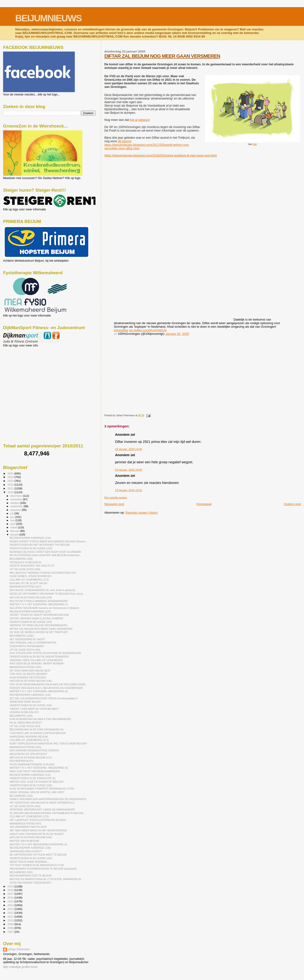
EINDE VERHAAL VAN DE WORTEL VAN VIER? (37, 792)
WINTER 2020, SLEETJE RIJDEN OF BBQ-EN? (37, 782)
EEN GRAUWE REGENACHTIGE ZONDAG (34, 750)
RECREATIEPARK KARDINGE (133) (30, 611)
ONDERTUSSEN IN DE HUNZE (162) (31, 622)
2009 (11, 924)
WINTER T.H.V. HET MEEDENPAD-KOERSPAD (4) (38, 844)
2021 (11, 488)
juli (12, 513)
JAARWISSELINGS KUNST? (26, 851)
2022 (11, 485)
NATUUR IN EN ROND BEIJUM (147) (31, 757)
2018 (11, 890)
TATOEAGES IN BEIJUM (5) (25, 562)
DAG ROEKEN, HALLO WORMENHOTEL (33, 643)
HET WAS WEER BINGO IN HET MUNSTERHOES (38, 830)
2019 (11, 886)
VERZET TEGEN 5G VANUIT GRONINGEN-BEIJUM (39, 615)
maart (14, 527)
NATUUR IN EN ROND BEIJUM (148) (31, 681)
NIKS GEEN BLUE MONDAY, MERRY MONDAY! (37, 663)
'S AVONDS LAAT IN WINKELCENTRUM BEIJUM (37, 733)
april (13, 524)
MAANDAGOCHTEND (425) (25, 747)
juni (13, 517)
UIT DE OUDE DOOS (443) (25, 726)
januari (15, 535)
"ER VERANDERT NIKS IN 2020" (28, 827)
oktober (15, 503)
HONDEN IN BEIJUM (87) (24, 712)
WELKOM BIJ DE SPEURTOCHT (28, 754)
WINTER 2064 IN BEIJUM (24, 841)
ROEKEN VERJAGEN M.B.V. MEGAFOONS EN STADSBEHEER (46, 688)
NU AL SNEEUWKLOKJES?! (26, 723)
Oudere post (292, 504)
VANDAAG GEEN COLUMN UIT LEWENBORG (36, 660)
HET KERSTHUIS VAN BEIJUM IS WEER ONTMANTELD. (42, 803)
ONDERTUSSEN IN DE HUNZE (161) (31, 705)
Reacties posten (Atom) (142, 513)
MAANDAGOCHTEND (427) (25, 587)
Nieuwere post (114, 504)
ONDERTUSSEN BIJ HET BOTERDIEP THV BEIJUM (40, 545)
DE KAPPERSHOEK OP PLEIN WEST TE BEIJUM (38, 855)
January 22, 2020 (177, 334)
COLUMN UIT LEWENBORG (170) (29, 816)
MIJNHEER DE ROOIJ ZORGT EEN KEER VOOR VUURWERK (45, 552)
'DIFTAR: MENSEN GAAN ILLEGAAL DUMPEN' (36, 618)
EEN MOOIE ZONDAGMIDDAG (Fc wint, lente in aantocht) (42, 590)
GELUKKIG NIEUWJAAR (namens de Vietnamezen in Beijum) (44, 608)
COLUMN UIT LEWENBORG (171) (29, 740)
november (17, 499)
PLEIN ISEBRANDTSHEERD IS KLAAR (32, 764)
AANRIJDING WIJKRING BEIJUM (28, 737)
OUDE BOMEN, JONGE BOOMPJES (30, 576)
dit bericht (124, 141)
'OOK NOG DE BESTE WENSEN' (28, 674)
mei (13, 520)
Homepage (204, 504)
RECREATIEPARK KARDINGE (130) (30, 848)
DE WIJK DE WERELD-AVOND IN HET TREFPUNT (39, 632)
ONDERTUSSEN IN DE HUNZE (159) (31, 858)
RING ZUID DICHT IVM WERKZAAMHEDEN (35, 771)
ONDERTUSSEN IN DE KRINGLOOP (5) (33, 778)
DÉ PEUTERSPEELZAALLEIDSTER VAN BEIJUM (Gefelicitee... (46, 555)
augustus (16, 510)
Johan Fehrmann (19, 949)
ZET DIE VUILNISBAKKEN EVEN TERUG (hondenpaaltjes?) (44, 698)
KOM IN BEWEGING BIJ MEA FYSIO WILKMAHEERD (40, 719)
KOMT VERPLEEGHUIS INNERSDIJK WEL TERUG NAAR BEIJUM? (48, 743)
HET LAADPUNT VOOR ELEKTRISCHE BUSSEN (38, 820)
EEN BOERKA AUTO (21, 761)
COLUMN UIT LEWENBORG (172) (29, 580)
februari (15, 531)
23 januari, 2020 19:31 (128, 490)
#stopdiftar (121, 330)
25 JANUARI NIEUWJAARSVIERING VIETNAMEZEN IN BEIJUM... (47, 813)
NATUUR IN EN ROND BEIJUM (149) (31, 597)
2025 (11, 473)
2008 (11, 928)
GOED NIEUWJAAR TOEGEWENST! (31, 883)
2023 (11, 481)
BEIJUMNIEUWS (48, 18)
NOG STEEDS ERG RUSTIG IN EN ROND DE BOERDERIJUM (45, 653)
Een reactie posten (116, 497)
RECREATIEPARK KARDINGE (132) (30, 695)
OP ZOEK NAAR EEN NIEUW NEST (30, 671)
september (17, 506)
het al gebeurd (140, 120)
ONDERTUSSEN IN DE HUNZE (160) (31, 785)
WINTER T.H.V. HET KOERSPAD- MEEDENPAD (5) (39, 768)
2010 (11, 920)
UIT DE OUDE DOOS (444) (25, 650)
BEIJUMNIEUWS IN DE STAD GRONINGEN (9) (36, 729)
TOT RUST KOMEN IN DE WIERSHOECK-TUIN (37, 865)
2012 (11, 913)
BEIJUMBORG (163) (21, 796)
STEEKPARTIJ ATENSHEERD (27, 646)
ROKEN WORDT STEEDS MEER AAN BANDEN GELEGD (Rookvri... (48, 541)
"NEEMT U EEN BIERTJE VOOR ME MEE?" (35, 709)
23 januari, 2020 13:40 (128, 449)
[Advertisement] (24, 373)
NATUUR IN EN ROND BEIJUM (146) (31, 837)
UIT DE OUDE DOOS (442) (25, 806)
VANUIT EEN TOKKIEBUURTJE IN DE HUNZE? (37, 834)
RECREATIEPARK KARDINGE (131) (30, 775)
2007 (11, 932)
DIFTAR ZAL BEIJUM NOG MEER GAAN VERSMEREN (162, 56)
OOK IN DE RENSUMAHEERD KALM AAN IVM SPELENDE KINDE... (49, 684)
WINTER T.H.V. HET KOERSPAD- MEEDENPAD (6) (39, 691)
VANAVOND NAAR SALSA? (25, 702)
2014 (11, 905)
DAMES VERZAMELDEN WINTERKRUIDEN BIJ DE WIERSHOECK (48, 799)
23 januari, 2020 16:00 (128, 470)
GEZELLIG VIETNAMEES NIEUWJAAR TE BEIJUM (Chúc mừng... (47, 594)
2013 (11, 909)
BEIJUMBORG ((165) (21, 636)
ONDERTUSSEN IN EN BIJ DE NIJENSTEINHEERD (39, 657)
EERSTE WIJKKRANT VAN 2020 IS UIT (32, 566)
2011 (11, 916)
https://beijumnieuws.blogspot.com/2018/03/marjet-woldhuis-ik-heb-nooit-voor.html (160, 155)
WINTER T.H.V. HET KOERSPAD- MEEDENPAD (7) (39, 604)
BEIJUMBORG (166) (21, 559)
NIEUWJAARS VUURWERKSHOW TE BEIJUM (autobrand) (43, 869)
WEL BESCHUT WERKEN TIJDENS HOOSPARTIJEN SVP (43, 573)
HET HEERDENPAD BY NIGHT (27, 639)
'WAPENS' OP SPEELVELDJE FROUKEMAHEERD (38, 625)
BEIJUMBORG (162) (21, 872)
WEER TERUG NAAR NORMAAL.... (30, 862)
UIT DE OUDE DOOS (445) (25, 569)
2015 (11, 901)
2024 (11, 477)
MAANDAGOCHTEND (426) (25, 667)
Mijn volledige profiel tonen (20, 967)
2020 (11, 492)
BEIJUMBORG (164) (21, 716)
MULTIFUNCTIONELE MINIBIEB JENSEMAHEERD (39, 601)
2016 (11, 897)
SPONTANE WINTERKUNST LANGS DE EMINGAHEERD (42, 810)
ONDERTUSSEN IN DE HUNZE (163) (31, 548)
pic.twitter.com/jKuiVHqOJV (148, 330)
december (17, 496)
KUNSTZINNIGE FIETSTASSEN (28, 677)
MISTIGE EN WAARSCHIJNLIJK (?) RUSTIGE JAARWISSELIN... (46, 879)
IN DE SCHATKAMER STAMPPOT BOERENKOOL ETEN (42, 789)
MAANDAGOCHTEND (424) (25, 824)
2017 (11, 894)
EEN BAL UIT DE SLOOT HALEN (28, 583)
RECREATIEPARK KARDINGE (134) (30, 538)
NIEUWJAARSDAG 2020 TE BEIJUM (31, 876)
